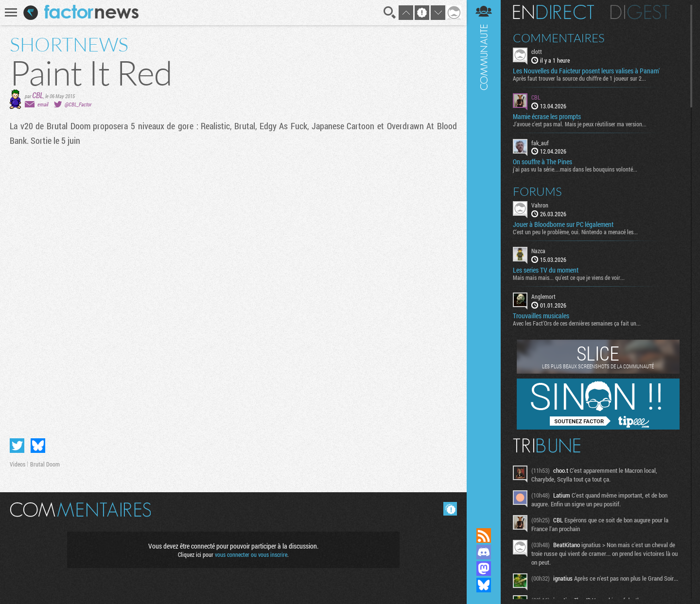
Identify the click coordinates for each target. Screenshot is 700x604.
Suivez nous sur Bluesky (484, 585)
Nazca (538, 251)
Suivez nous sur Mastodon (484, 569)
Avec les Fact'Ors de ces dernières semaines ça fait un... (577, 323)
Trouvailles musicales (541, 316)
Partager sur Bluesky (38, 446)
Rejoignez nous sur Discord (484, 552)
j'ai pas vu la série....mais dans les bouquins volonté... (575, 169)
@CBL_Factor (78, 104)
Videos (17, 464)
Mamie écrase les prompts (547, 117)
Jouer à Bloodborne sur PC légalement (563, 224)
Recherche (390, 13)
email (43, 104)
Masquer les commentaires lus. (450, 509)
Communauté (484, 255)
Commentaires (559, 38)
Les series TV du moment (546, 270)
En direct (553, 12)
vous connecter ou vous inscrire (251, 554)
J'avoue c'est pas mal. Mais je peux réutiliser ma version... (580, 124)
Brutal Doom (45, 464)
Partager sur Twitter (17, 446)
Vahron (540, 205)
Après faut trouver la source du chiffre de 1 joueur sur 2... (579, 78)
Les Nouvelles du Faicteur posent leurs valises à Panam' (586, 71)
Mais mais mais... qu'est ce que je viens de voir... (569, 277)
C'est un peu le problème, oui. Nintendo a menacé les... (575, 232)
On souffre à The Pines (542, 162)
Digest (640, 12)
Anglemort (543, 296)
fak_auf (540, 143)
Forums (537, 191)
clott (537, 52)
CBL (38, 95)
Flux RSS (484, 535)
